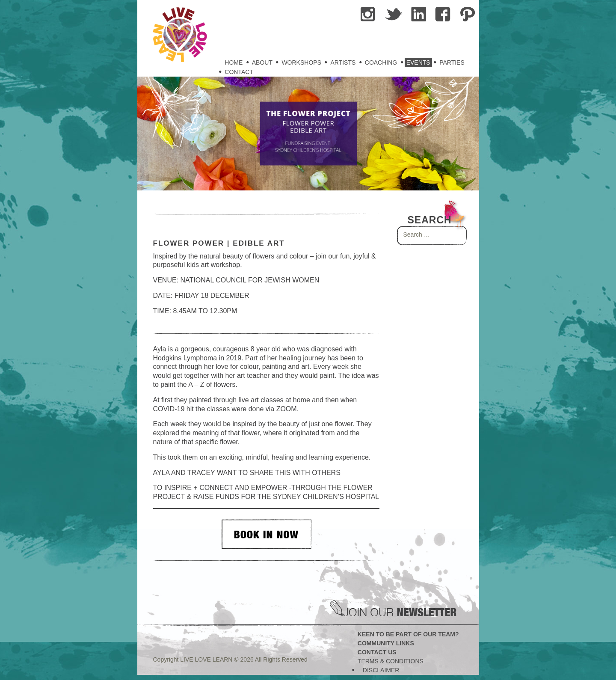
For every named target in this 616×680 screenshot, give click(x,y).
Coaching (381, 62)
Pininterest (468, 15)
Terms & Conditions (391, 661)
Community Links (386, 643)
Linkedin (419, 15)
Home (234, 62)
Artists (343, 62)
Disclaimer (381, 670)
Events (418, 62)
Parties (452, 62)
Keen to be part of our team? (408, 634)
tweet (394, 15)
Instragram (369, 15)
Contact (239, 72)
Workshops (301, 62)
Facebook (444, 15)
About (262, 62)
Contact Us (377, 652)
